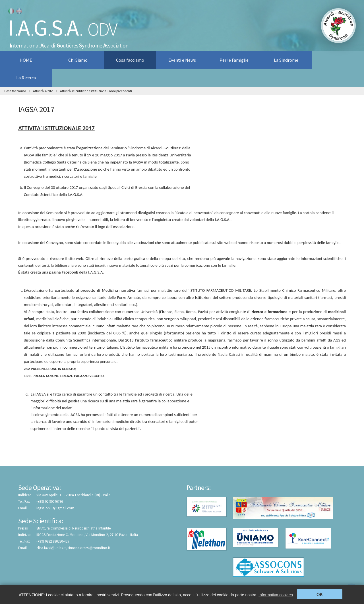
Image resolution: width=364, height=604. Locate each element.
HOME (26, 60)
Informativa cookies (276, 595)
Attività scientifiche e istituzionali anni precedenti (96, 91)
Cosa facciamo (15, 91)
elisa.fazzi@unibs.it (51, 548)
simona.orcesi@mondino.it (89, 548)
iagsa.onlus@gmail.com (55, 508)
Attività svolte (43, 91)
